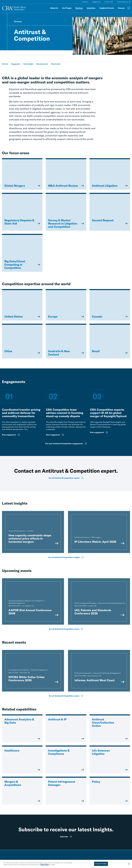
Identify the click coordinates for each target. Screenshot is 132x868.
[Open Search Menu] (129, 8)
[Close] (129, 864)
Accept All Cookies (101, 864)
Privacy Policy (44, 865)
